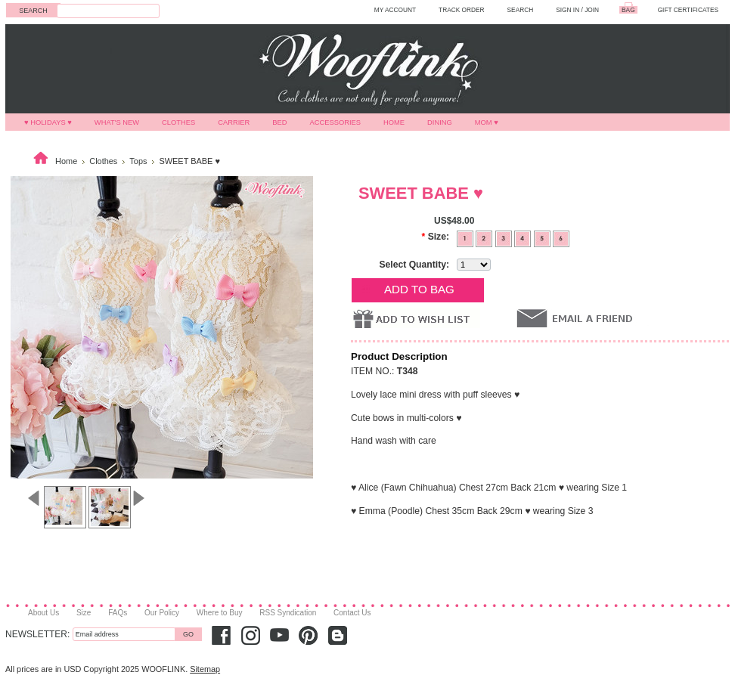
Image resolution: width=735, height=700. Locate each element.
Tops (138, 161)
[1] (466, 237)
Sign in (568, 10)
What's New (117, 122)
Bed (279, 122)
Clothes (178, 122)
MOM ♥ (487, 122)
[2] (485, 237)
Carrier (234, 122)
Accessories (336, 122)
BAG (628, 10)
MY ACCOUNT (395, 10)
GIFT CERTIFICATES (688, 10)
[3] (505, 237)
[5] (543, 237)
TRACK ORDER (462, 10)
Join (592, 10)
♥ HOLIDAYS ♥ (48, 122)
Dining (440, 122)
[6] (561, 237)
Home (394, 122)
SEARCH (521, 10)
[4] (524, 237)
